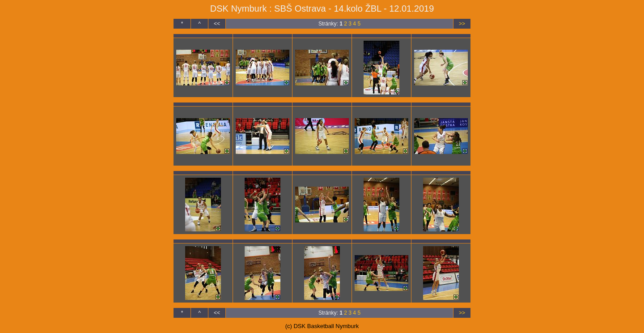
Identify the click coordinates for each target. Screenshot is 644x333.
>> (462, 24)
